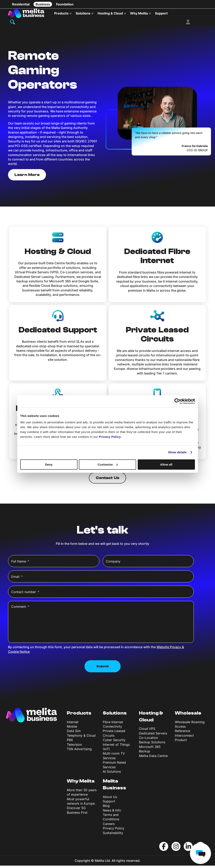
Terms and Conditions (111, 819)
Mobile (72, 729)
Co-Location (148, 740)
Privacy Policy (114, 831)
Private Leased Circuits (114, 735)
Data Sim (74, 733)
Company (113, 564)
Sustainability (113, 835)
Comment (20, 609)
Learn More (27, 177)
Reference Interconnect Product (184, 738)
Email (17, 579)
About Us (110, 799)
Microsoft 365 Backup (150, 751)
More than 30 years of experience (82, 795)
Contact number (25, 594)
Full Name (20, 564)
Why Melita (139, 13)
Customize (108, 464)
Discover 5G (76, 810)
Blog (106, 808)
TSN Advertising (79, 751)
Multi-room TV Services (114, 758)
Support (161, 13)
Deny (49, 464)
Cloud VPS (147, 731)
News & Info (112, 812)
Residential (21, 4)
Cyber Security (114, 742)
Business (43, 4)
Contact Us (107, 480)
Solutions (83, 13)
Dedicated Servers (153, 735)
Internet (73, 724)
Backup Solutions (152, 745)
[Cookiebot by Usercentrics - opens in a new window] (177, 401)
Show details (177, 452)
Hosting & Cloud (110, 13)
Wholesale (188, 715)
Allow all (166, 464)
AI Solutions (112, 774)
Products (61, 13)
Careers (109, 826)
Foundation (65, 4)
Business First (77, 815)
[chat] (200, 853)
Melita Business (114, 787)
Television (74, 747)
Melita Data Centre (153, 758)
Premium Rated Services (114, 767)
